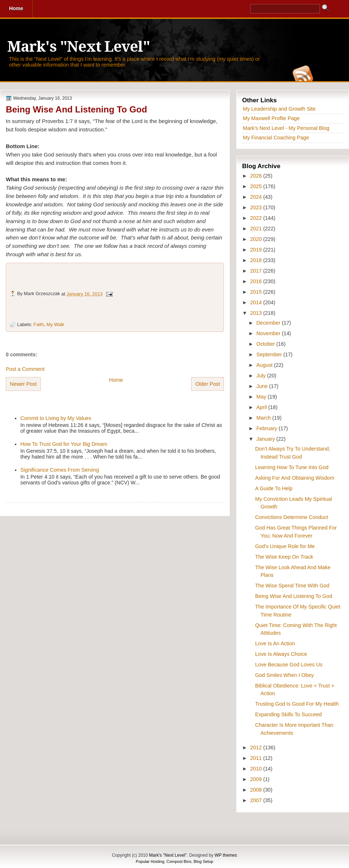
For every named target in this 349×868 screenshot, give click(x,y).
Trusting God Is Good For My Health (297, 704)
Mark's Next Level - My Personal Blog (286, 128)
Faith (39, 324)
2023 (257, 207)
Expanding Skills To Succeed (288, 714)
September (270, 354)
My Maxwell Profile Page (271, 118)
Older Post (208, 384)
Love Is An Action (275, 643)
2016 (257, 281)
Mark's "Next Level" (79, 47)
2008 (257, 790)
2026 (257, 176)
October (266, 344)
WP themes (226, 855)
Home (116, 380)
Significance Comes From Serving (60, 470)
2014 (257, 302)
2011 (257, 758)
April (262, 407)
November (269, 333)
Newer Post (23, 384)
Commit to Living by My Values (56, 418)
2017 (257, 271)
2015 (257, 292)
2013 (257, 313)
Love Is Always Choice (281, 654)
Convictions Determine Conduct (292, 517)
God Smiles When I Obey (284, 675)
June (263, 386)
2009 (257, 779)
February (267, 428)
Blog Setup (204, 861)
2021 (257, 229)
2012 (257, 748)
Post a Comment (25, 369)
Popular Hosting (150, 861)
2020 (257, 239)
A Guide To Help (274, 488)
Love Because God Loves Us (289, 665)
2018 (257, 260)
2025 (257, 186)
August (265, 365)
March (264, 418)
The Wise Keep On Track (284, 557)
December (269, 323)
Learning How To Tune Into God (292, 467)
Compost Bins (179, 861)
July (262, 376)
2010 (257, 769)
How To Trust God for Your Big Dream (64, 444)
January (266, 439)
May (262, 397)
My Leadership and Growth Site (279, 109)
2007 (257, 800)
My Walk (55, 324)
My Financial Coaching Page (276, 138)
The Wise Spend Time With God (292, 586)
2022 (257, 218)
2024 (257, 197)
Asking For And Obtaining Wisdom (295, 478)
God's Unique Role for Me (285, 546)
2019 (257, 250)
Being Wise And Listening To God (77, 109)
